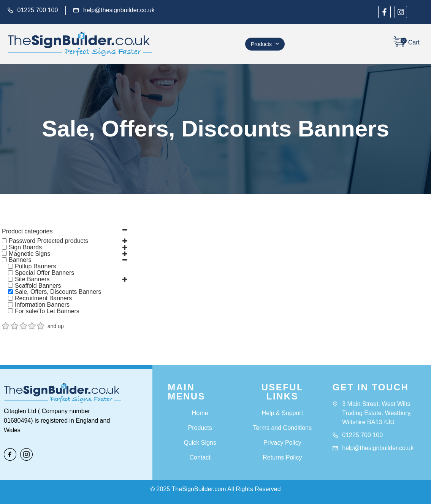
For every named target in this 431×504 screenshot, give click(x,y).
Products (265, 44)
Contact (200, 457)
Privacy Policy (282, 443)
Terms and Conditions (282, 428)
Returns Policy (282, 457)
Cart (414, 42)
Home (200, 413)
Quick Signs (200, 443)
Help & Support (283, 413)
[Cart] (399, 41)
